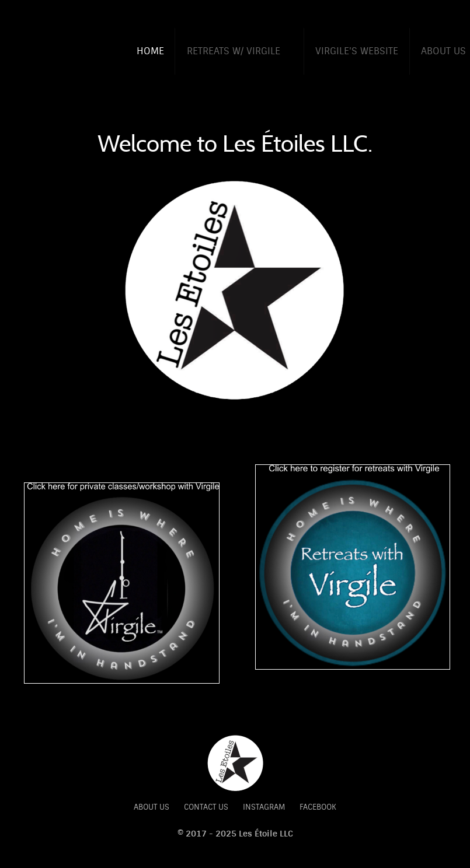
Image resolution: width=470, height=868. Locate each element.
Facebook (318, 807)
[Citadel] (235, 762)
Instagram (264, 807)
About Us (152, 807)
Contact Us (206, 807)
